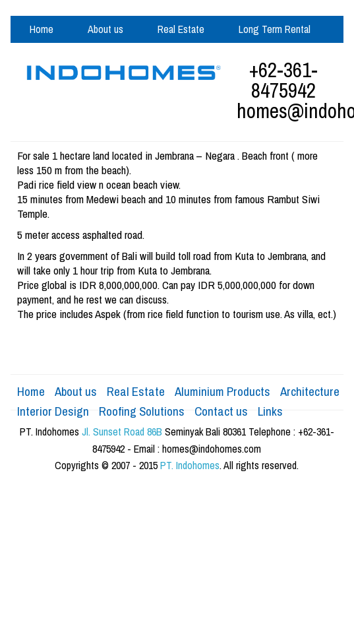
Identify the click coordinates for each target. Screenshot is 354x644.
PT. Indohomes (190, 465)
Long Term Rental (275, 29)
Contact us (221, 411)
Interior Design (53, 411)
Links (270, 411)
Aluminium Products (162, 56)
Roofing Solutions (142, 411)
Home (42, 29)
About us (105, 29)
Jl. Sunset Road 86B (122, 432)
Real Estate (181, 29)
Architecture (310, 391)
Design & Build (59, 56)
